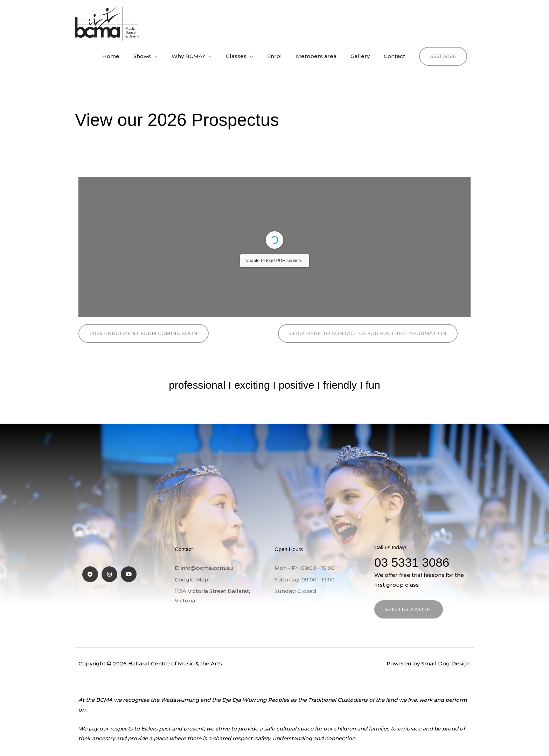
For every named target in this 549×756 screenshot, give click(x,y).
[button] (443, 56)
